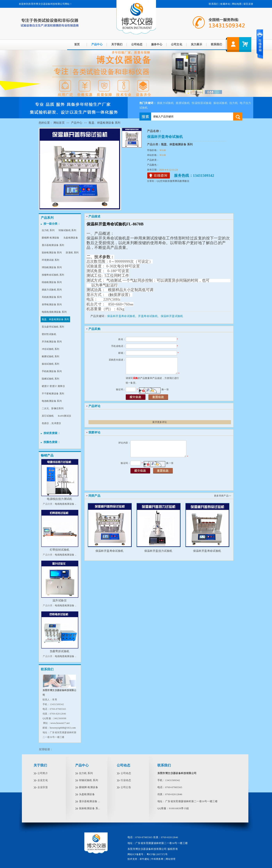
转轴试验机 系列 (67, 230)
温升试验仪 (60, 601)
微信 (187, 181)
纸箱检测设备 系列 (52, 282)
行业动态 (126, 780)
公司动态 (137, 44)
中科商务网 (157, 859)
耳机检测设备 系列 (52, 297)
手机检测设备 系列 (52, 371)
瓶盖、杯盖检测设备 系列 (104, 123)
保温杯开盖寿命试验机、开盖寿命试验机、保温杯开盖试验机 (145, 316)
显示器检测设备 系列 (53, 245)
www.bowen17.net (60, 723)
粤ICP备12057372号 (157, 854)
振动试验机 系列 (51, 364)
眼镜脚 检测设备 (51, 238)
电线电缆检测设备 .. (66, 504)
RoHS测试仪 (65, 416)
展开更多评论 (160, 422)
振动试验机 (220, 103)
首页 (77, 44)
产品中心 (97, 44)
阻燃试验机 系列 (51, 379)
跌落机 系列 (72, 253)
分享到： (152, 181)
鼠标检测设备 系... (90, 808)
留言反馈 (248, 4)
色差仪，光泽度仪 (51, 423)
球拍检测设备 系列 (52, 267)
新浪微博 (170, 181)
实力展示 (197, 44)
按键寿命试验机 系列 (53, 275)
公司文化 (177, 44)
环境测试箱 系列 (51, 260)
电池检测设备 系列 (52, 401)
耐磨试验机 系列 (51, 356)
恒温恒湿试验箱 (202, 103)
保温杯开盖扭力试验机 (158, 551)
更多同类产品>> (223, 496)
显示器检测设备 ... (90, 801)
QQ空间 (161, 181)
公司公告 (126, 787)
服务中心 (157, 44)
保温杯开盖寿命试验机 (110, 551)
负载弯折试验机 (60, 651)
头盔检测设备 (71, 238)
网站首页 (59, 123)
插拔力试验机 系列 (52, 290)
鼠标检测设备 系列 (52, 253)
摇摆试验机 (183, 103)
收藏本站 (225, 4)
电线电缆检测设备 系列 (54, 312)
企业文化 (43, 780)
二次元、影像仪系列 (53, 408)
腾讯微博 (180, 181)
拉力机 (234, 103)
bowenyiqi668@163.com (63, 728)
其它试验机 (48, 416)
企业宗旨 (43, 787)
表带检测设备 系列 (52, 305)
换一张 (165, 389)
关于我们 (117, 44)
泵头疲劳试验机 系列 (53, 327)
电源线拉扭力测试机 (60, 499)
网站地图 (237, 4)
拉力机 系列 (48, 230)
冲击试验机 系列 (51, 349)
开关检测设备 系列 (52, 342)
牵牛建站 (144, 859)
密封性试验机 (49, 334)
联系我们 (214, 4)
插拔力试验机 (165, 103)
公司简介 (43, 773)
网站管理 (171, 859)
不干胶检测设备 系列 (53, 394)
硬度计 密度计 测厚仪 (53, 386)
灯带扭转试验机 (60, 550)
